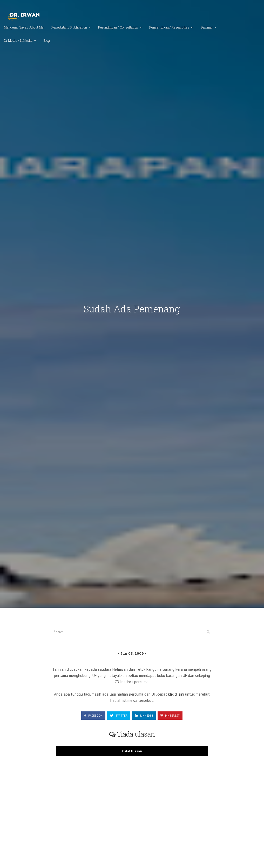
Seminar (207, 27)
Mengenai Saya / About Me (24, 27)
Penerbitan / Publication (69, 27)
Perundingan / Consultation (118, 27)
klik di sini (177, 694)
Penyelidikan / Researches (169, 27)
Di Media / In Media (18, 40)
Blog (47, 40)
